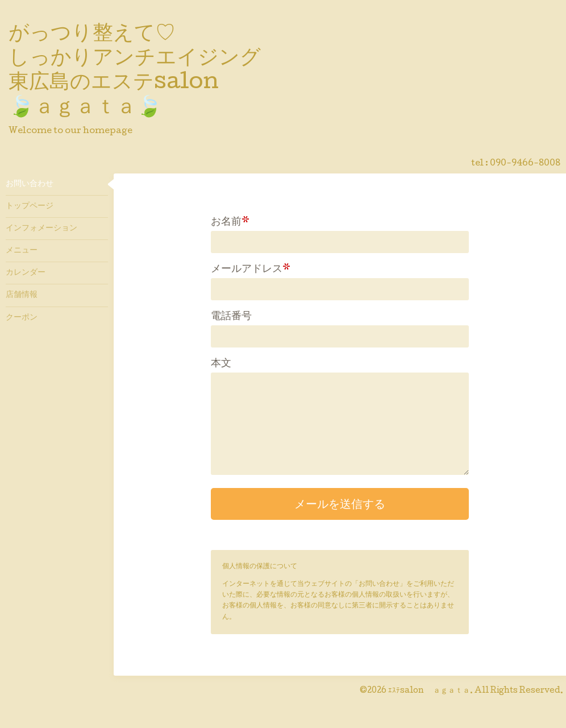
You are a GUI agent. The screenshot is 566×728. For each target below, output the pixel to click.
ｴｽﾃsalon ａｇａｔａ (429, 691)
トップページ (30, 206)
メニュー (22, 251)
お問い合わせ (30, 184)
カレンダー (26, 273)
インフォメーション (41, 229)
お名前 (230, 222)
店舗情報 (22, 295)
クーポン (22, 318)
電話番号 (231, 317)
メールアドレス (251, 270)
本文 (221, 364)
